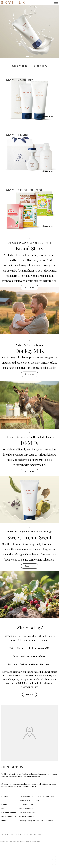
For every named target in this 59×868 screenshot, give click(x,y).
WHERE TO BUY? (30, 834)
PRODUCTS (15, 834)
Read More (30, 287)
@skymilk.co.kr (30, 813)
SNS (39, 834)
